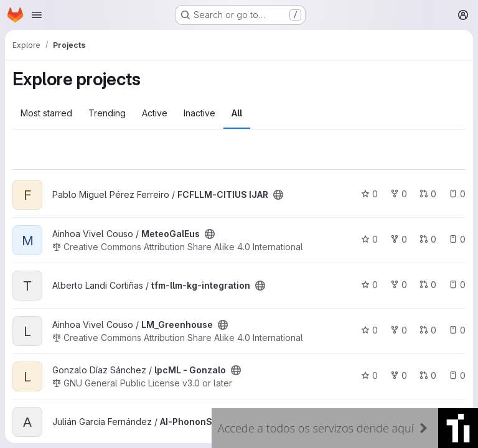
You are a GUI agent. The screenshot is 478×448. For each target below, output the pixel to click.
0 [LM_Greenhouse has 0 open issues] (457, 330)
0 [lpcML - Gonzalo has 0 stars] (369, 376)
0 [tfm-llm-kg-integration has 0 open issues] (457, 285)
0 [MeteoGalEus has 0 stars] (369, 239)
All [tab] (237, 113)
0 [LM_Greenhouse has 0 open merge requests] (428, 330)
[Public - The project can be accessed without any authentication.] (278, 195)
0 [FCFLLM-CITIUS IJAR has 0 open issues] (457, 194)
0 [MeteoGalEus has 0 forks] (399, 239)
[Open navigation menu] (37, 15)
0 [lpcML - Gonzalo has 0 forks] (399, 376)
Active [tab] (155, 113)
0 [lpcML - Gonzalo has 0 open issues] (457, 376)
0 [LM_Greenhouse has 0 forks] (399, 330)
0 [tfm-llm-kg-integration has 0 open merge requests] (428, 285)
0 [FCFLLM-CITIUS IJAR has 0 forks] (399, 194)
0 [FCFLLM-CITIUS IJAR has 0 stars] (369, 194)
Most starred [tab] (46, 113)
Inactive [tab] (199, 113)
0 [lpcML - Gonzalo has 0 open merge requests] (428, 376)
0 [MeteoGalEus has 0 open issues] (457, 239)
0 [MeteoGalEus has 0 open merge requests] (428, 239)
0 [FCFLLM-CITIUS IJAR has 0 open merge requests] (428, 194)
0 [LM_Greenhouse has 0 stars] (369, 330)
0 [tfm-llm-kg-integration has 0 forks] (399, 285)
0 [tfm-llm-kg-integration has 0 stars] (369, 285)
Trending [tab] (107, 113)
